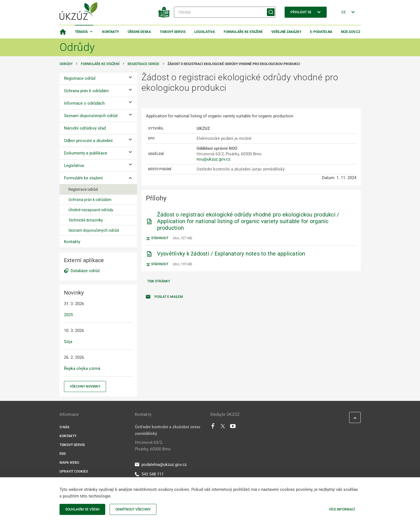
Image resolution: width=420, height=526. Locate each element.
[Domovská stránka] (63, 32)
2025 (68, 315)
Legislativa (205, 32)
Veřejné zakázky (286, 32)
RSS (63, 454)
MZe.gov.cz (351, 32)
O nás (64, 427)
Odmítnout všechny (133, 509)
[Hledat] (225, 12)
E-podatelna (321, 32)
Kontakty (110, 32)
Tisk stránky (159, 281)
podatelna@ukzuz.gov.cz (161, 465)
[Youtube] (233, 427)
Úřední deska (139, 32)
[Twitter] (223, 427)
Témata (81, 32)
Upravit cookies (74, 471)
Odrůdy (66, 64)
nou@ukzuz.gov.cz (213, 159)
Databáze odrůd (85, 271)
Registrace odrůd (143, 64)
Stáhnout (157, 238)
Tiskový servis (173, 32)
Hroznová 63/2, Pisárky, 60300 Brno (153, 446)
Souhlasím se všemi (82, 509)
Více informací (342, 509)
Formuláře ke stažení (243, 32)
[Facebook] (213, 427)
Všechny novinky (85, 386)
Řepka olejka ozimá (82, 368)
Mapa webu (69, 463)
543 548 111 (149, 474)
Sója (68, 342)
